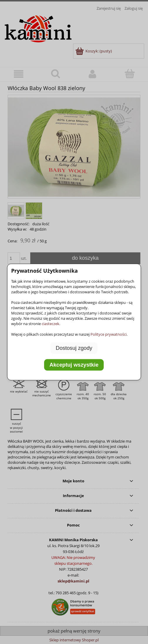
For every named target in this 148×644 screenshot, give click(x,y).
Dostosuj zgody (74, 348)
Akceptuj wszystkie (74, 365)
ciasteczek (51, 323)
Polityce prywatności (109, 334)
